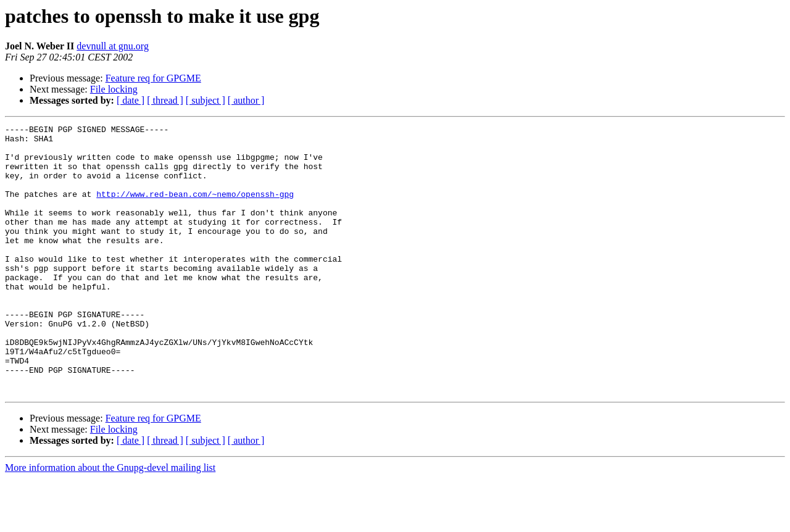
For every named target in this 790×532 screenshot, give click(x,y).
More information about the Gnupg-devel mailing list (110, 521)
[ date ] (131, 100)
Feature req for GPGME (153, 78)
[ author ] (246, 100)
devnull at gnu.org (113, 46)
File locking (114, 89)
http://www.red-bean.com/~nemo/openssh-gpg (195, 209)
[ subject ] (206, 100)
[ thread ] (165, 100)
